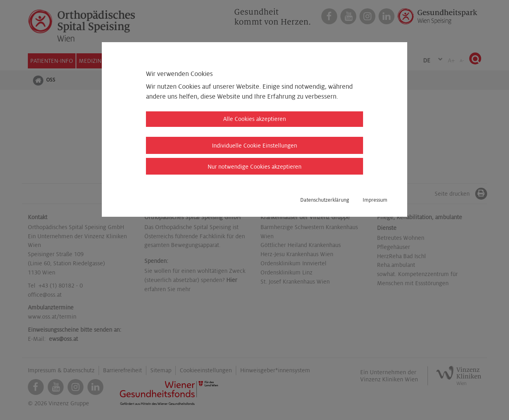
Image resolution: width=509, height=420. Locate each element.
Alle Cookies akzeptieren (254, 119)
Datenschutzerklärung (325, 200)
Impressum (375, 200)
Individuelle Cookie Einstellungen (254, 146)
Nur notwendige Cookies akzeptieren (254, 167)
